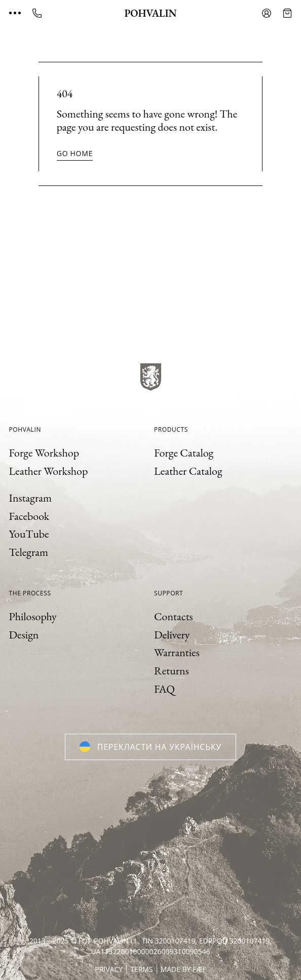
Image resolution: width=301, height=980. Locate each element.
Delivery (172, 635)
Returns (172, 671)
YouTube (29, 534)
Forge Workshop (44, 453)
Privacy (109, 969)
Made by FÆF (183, 969)
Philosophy (33, 616)
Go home (75, 153)
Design (24, 635)
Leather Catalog (188, 471)
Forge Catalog (184, 453)
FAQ (164, 689)
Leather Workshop (49, 471)
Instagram (31, 498)
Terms (141, 969)
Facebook (29, 516)
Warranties (177, 652)
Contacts (174, 616)
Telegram (29, 552)
